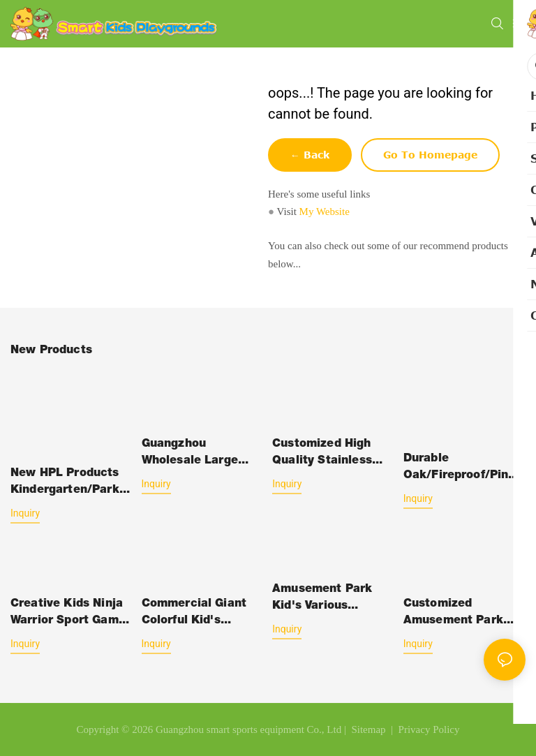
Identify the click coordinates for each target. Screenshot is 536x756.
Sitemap (367, 729)
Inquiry (25, 513)
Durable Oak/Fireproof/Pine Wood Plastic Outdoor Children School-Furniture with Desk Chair (460, 469)
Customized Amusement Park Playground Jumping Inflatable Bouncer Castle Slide (463, 614)
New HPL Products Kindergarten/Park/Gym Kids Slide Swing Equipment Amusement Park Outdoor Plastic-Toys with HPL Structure (72, 484)
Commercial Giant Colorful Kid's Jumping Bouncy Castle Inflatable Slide (194, 614)
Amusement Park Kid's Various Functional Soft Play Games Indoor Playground (331, 600)
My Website (325, 212)
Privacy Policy (429, 729)
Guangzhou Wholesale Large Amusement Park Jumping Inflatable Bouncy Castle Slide (200, 454)
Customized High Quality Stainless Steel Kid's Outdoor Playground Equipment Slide (329, 454)
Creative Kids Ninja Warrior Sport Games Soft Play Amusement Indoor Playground (71, 614)
